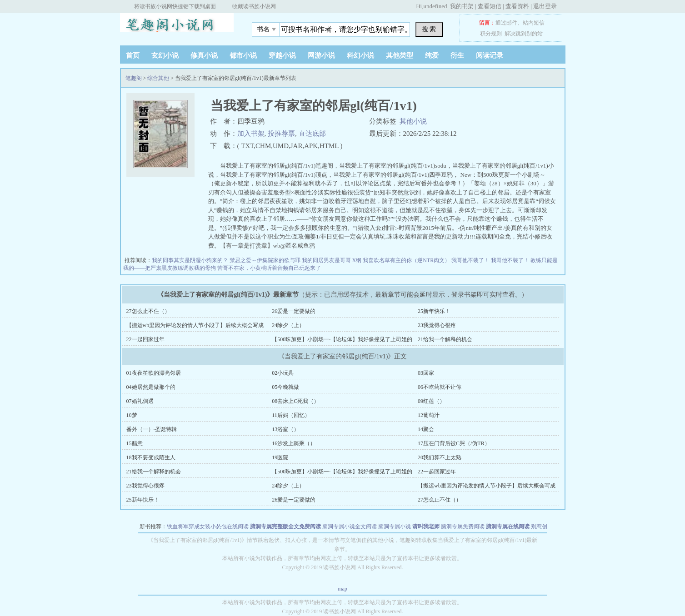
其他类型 (400, 55)
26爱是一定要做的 (294, 311)
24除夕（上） (288, 325)
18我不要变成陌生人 (151, 457)
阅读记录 (490, 55)
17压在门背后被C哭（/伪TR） (454, 443)
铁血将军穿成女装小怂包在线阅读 (208, 527)
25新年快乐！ (434, 311)
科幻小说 (360, 55)
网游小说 (321, 55)
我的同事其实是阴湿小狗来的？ (191, 260)
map (342, 589)
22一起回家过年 (145, 339)
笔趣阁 (177, 27)
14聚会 (426, 429)
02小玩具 (283, 373)
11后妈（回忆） (291, 415)
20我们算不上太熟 (440, 457)
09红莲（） (431, 401)
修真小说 (204, 55)
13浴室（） (285, 429)
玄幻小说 (165, 55)
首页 (133, 55)
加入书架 (251, 134)
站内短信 (534, 23)
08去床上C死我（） (295, 401)
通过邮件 (506, 23)
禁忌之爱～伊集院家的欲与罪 (266, 260)
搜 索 (429, 29)
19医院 (280, 457)
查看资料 (517, 6)
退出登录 (545, 6)
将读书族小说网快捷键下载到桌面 (175, 6)
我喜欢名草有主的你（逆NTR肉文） (407, 260)
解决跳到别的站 (524, 34)
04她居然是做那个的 (151, 387)
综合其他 (158, 78)
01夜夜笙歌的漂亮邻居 (154, 373)
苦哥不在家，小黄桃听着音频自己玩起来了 (269, 268)
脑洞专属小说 (395, 527)
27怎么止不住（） (148, 311)
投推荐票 (281, 134)
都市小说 (243, 55)
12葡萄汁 (429, 415)
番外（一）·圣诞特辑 (152, 429)
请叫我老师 (426, 527)
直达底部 (312, 134)
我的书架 (462, 6)
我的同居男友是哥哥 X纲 (332, 260)
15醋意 (135, 443)
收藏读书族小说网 (254, 6)
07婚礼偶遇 (140, 401)
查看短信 (490, 6)
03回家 (426, 373)
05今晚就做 (285, 387)
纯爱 (432, 55)
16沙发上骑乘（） (294, 443)
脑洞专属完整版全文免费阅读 (285, 527)
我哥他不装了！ (471, 260)
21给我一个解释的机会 (445, 339)
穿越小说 (282, 55)
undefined (435, 6)
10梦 (132, 415)
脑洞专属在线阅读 (508, 527)
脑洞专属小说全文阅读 (350, 527)
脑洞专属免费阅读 (463, 527)
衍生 (457, 55)
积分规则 (491, 34)
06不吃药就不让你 (440, 387)
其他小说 (413, 121)
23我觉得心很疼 (437, 325)
